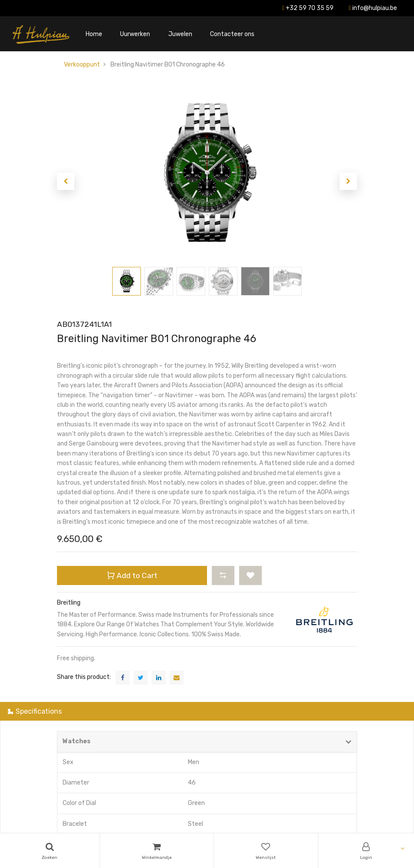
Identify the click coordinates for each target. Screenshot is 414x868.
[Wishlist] (266, 851)
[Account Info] (366, 851)
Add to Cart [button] (132, 575)
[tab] (207, 711)
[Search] (50, 851)
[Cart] (157, 851)
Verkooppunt (82, 65)
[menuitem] (94, 34)
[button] (66, 181)
